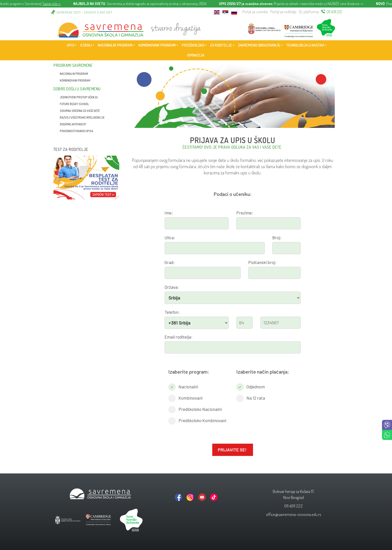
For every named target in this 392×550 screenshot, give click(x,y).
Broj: (277, 237)
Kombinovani (190, 398)
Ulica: (170, 237)
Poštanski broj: (262, 262)
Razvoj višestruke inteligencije (82, 117)
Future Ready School (74, 104)
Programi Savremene (73, 65)
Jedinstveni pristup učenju (79, 97)
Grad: (170, 262)
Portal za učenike (255, 12)
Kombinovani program (75, 80)
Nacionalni (188, 387)
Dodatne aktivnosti (73, 124)
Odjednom (256, 387)
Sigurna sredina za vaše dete (80, 111)
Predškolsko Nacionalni (200, 409)
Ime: (169, 213)
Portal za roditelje (283, 12)
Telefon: (172, 312)
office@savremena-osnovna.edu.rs (294, 514)
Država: (172, 287)
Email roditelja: (178, 337)
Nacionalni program (74, 74)
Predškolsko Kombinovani (202, 420)
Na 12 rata (256, 398)
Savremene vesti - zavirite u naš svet (84, 12)
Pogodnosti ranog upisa (76, 131)
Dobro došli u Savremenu (77, 89)
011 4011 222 (334, 12)
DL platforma (309, 12)
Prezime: (245, 213)
